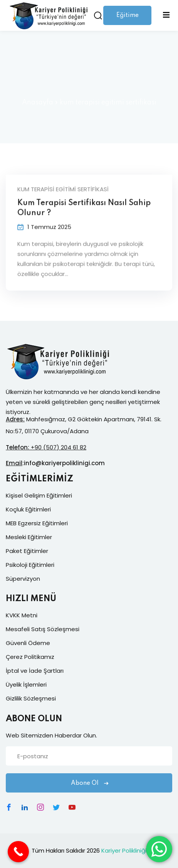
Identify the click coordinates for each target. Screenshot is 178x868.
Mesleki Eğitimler (29, 537)
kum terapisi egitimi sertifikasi (63, 190)
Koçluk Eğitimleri (28, 509)
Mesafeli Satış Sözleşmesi (43, 629)
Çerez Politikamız (30, 657)
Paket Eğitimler (27, 551)
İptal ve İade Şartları (35, 671)
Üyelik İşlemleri (26, 685)
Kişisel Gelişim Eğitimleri (39, 495)
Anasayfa (38, 102)
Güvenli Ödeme (28, 643)
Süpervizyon (23, 579)
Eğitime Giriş (128, 19)
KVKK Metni (22, 615)
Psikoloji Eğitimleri (30, 565)
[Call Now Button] (18, 852)
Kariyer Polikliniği (124, 850)
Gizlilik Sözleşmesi (31, 698)
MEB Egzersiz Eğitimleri (37, 523)
